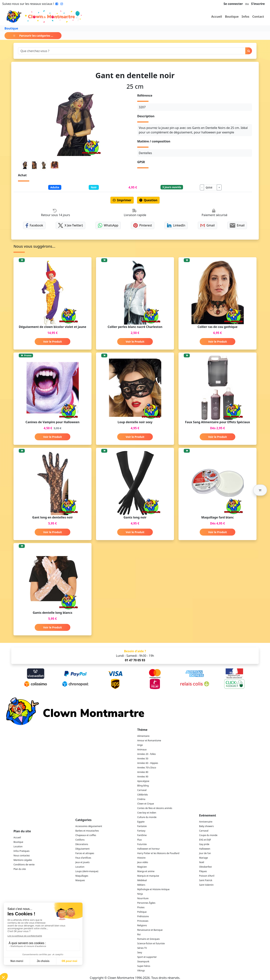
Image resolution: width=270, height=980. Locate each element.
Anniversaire (206, 822)
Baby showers (206, 826)
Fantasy (141, 831)
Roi (139, 934)
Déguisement (82, 849)
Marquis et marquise (148, 876)
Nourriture (143, 898)
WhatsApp (108, 225)
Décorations (82, 844)
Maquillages (82, 876)
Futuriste (142, 844)
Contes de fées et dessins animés (155, 808)
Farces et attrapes (85, 853)
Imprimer (122, 200)
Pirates (141, 907)
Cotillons (80, 840)
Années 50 (143, 759)
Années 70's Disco (147, 768)
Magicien (142, 867)
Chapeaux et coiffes (86, 835)
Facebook (34, 225)
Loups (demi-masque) (87, 871)
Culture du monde (147, 817)
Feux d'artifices (83, 858)
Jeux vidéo (143, 862)
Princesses (143, 921)
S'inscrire (258, 4)
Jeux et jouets (82, 862)
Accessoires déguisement (89, 826)
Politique (142, 912)
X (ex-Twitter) (70, 225)
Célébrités (143, 795)
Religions (142, 925)
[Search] (132, 51)
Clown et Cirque (146, 804)
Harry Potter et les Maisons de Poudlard (158, 853)
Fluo (139, 840)
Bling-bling (143, 786)
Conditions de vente (24, 865)
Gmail (207, 225)
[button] (260, 490)
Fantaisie (142, 826)
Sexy (140, 952)
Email (237, 225)
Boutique (232, 17)
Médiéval (142, 880)
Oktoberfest (205, 867)
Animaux (142, 750)
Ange (140, 745)
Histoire (141, 858)
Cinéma (141, 799)
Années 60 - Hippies (148, 763)
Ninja (140, 894)
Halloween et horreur (148, 849)
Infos (246, 17)
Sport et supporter (147, 957)
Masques (80, 880)
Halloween (205, 849)
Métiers (141, 885)
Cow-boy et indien (147, 813)
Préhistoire (143, 916)
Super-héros (144, 966)
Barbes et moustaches (87, 831)
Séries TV (142, 948)
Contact (258, 17)
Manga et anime (146, 871)
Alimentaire (143, 736)
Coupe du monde (208, 835)
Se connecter (233, 4)
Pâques (203, 871)
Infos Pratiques (21, 851)
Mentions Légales (23, 860)
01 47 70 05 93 (135, 660)
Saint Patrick (206, 880)
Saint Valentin (206, 885)
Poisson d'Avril (207, 876)
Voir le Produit (52, 342)
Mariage (204, 858)
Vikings (141, 971)
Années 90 (143, 777)
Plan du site (20, 869)
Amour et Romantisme (149, 740)
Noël (202, 862)
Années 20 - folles (147, 754)
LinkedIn (176, 225)
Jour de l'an (205, 853)
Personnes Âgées (146, 903)
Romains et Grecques (148, 939)
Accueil (217, 17)
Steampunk (143, 961)
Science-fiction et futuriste (151, 943)
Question (148, 200)
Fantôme (142, 835)
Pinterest (143, 225)
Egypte (141, 822)
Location (18, 846)
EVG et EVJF (205, 840)
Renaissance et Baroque (150, 930)
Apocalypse (143, 781)
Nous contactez (22, 856)
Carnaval (142, 790)
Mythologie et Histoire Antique (153, 889)
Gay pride (204, 844)
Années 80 (143, 772)
